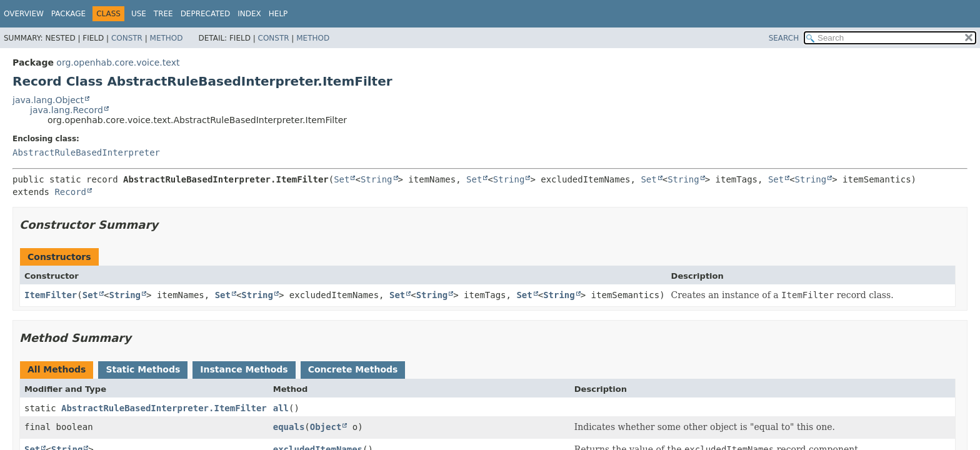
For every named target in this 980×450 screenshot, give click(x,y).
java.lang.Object (48, 100)
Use (139, 14)
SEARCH (784, 38)
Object (326, 427)
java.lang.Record (67, 110)
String (377, 179)
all (281, 408)
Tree (163, 14)
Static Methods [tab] (143, 369)
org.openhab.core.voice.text (118, 62)
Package (68, 14)
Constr (127, 38)
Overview (24, 14)
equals (289, 427)
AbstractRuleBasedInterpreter (86, 152)
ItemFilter (51, 295)
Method (167, 38)
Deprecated (206, 14)
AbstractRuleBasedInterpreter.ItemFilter (164, 408)
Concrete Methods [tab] (353, 369)
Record (70, 192)
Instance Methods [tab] (244, 369)
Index (249, 14)
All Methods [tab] (57, 369)
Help (278, 14)
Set (342, 179)
